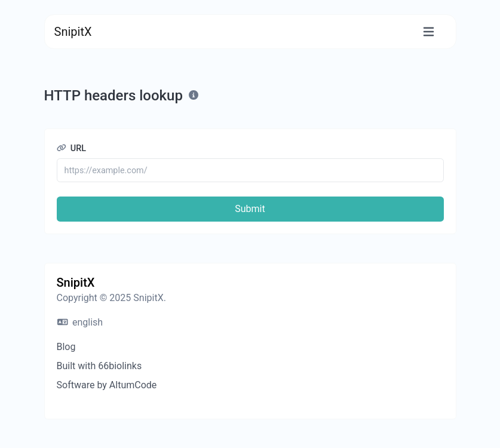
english (80, 322)
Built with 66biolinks (99, 366)
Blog (66, 347)
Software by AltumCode (107, 385)
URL (72, 148)
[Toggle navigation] (429, 32)
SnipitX (73, 32)
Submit (250, 209)
